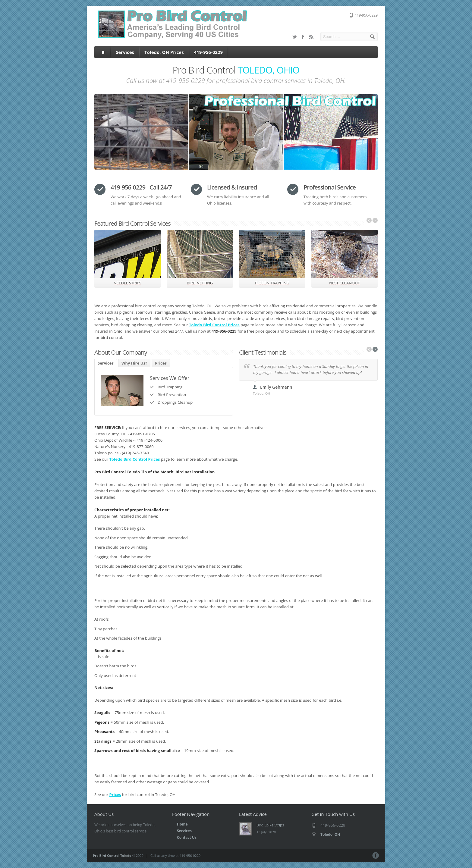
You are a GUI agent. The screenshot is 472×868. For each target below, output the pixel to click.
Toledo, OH (330, 834)
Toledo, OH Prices (164, 52)
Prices (161, 363)
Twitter (294, 37)
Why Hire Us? (134, 363)
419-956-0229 (208, 52)
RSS (311, 37)
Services (125, 52)
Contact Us (187, 837)
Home (182, 824)
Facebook (303, 37)
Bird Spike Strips (270, 825)
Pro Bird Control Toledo (112, 855)
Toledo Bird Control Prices (214, 325)
